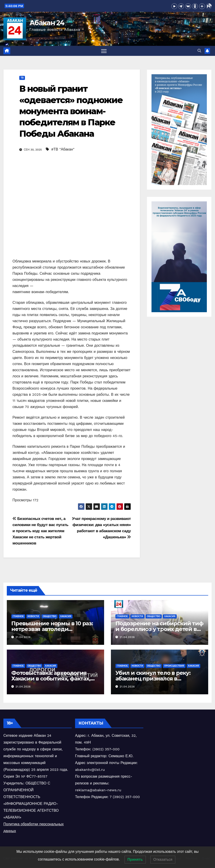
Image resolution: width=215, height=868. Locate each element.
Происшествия (174, 666)
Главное (18, 616)
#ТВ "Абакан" (63, 150)
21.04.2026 (23, 637)
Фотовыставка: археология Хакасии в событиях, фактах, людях (51, 679)
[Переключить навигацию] (104, 51)
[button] (199, 51)
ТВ (22, 78)
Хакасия (66, 616)
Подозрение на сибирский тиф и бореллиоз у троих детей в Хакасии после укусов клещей (159, 629)
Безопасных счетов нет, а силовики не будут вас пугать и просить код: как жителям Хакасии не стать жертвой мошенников (40, 531)
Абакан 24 (47, 23)
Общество (50, 616)
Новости (33, 616)
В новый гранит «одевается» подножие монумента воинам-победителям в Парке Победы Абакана (71, 111)
